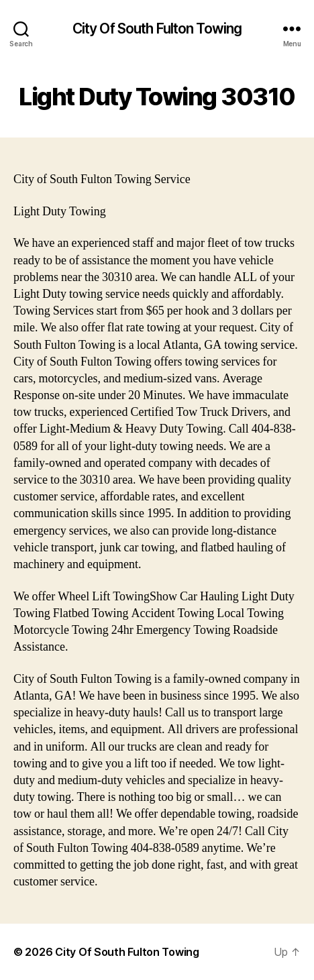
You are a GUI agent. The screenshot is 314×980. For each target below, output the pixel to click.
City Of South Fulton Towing (157, 29)
